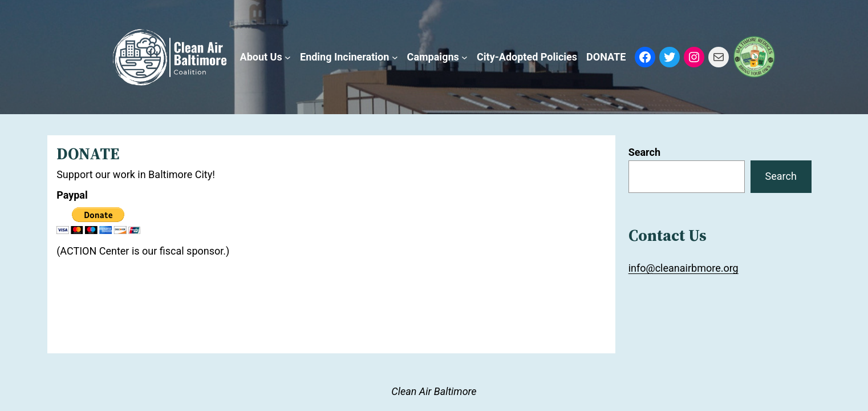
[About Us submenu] (288, 57)
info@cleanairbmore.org (684, 268)
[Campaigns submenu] (465, 57)
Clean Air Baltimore (434, 391)
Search (644, 152)
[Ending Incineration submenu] (395, 57)
